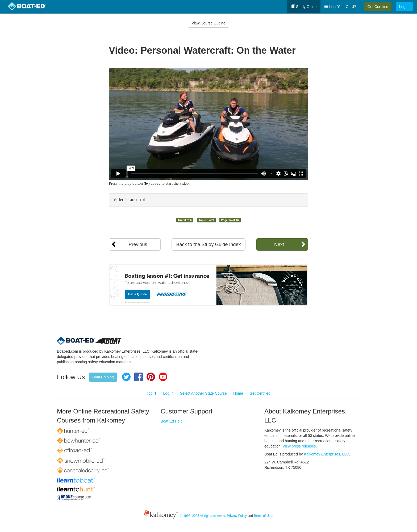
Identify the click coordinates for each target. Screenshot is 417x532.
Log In (404, 7)
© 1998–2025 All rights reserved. (203, 516)
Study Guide (304, 7)
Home (238, 393)
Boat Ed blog (103, 377)
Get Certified (378, 7)
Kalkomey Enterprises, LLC (327, 454)
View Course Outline (208, 23)
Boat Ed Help (172, 421)
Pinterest (151, 377)
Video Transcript (129, 200)
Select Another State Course (203, 393)
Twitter (126, 377)
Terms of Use (263, 516)
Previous (138, 244)
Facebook (139, 377)
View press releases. (300, 446)
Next (279, 244)
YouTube (163, 377)
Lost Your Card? (340, 7)
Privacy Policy (237, 516)
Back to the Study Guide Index (208, 244)
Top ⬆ (152, 393)
